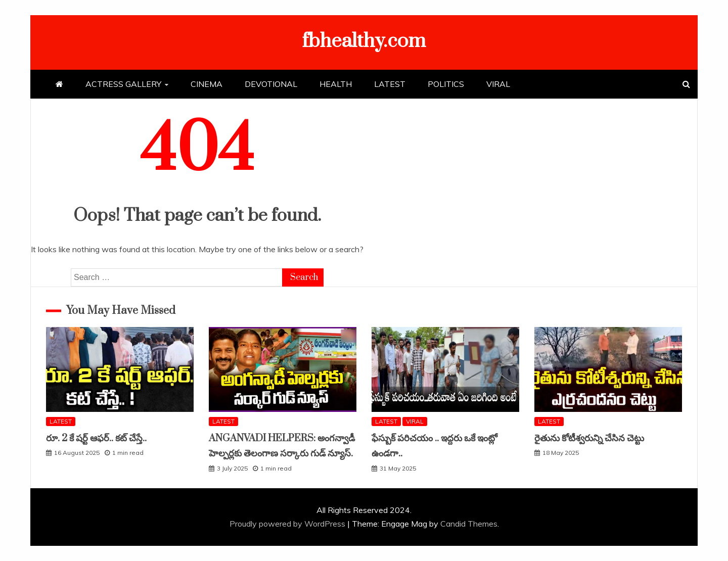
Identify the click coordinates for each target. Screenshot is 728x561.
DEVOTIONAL (271, 84)
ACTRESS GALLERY (123, 84)
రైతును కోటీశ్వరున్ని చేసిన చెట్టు (589, 438)
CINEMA (207, 84)
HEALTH (336, 84)
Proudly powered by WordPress (288, 524)
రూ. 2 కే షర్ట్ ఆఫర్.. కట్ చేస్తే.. (96, 438)
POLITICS (446, 84)
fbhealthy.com (364, 41)
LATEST (390, 84)
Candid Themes (469, 524)
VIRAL (498, 84)
